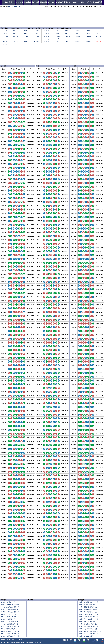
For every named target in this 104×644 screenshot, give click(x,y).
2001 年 (57, 36)
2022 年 (67, 42)
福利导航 (99, 2)
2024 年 (88, 42)
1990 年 (47, 33)
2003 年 (78, 36)
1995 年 (99, 33)
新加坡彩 (59, 2)
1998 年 (26, 36)
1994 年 (88, 33)
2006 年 (5, 39)
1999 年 (36, 36)
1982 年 (67, 31)
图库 (83, 2)
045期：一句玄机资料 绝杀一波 (88, 617)
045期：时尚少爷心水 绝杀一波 (88, 614)
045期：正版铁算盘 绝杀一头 (88, 607)
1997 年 (16, 36)
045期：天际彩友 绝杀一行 (10, 609)
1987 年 (16, 33)
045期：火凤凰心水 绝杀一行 (10, 617)
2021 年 (57, 42)
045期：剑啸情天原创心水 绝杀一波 (90, 631)
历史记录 (20, 2)
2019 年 (36, 42)
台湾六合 (67, 2)
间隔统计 (75, 2)
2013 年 (78, 39)
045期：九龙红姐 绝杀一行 (10, 622)
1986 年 (5, 33)
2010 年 (47, 39)
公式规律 (91, 2)
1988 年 (26, 33)
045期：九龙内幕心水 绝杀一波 (88, 619)
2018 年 (26, 42)
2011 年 (57, 39)
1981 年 (57, 31)
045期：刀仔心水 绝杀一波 (87, 622)
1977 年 (16, 31)
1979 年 (36, 31)
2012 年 (67, 39)
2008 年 (26, 39)
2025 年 (99, 42)
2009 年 (36, 39)
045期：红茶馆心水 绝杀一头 (10, 631)
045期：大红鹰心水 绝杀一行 (10, 614)
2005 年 (99, 36)
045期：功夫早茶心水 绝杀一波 (88, 634)
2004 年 (88, 36)
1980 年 (47, 31)
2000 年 (47, 36)
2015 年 (99, 39)
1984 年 (88, 31)
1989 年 (36, 33)
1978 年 (26, 31)
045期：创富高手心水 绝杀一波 (88, 626)
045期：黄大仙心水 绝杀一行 (10, 605)
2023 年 (78, 42)
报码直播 (28, 2)
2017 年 (16, 42)
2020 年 (47, 42)
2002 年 (67, 36)
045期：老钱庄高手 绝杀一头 (88, 609)
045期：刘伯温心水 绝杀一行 (10, 607)
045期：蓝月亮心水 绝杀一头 (10, 626)
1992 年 (67, 33)
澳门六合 (51, 2)
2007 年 (16, 39)
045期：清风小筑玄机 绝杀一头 (88, 602)
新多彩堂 (8, 2)
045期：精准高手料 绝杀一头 (88, 605)
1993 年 (78, 33)
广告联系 (19, 639)
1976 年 (5, 31)
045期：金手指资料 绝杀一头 (88, 612)
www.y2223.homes (5, 639)
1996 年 (5, 36)
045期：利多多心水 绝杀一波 (88, 629)
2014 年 (88, 39)
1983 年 (78, 31)
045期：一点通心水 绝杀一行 (10, 612)
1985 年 (99, 31)
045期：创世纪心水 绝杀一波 (88, 624)
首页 (10, 7)
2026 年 (5, 44)
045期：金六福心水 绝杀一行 (10, 602)
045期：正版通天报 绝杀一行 (10, 619)
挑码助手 (35, 2)
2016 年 (5, 42)
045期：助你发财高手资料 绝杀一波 (90, 636)
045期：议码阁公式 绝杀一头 (10, 636)
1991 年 (57, 33)
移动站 (14, 639)
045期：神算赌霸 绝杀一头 (10, 629)
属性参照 (43, 2)
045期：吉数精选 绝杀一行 (10, 624)
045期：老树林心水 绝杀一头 (10, 634)
